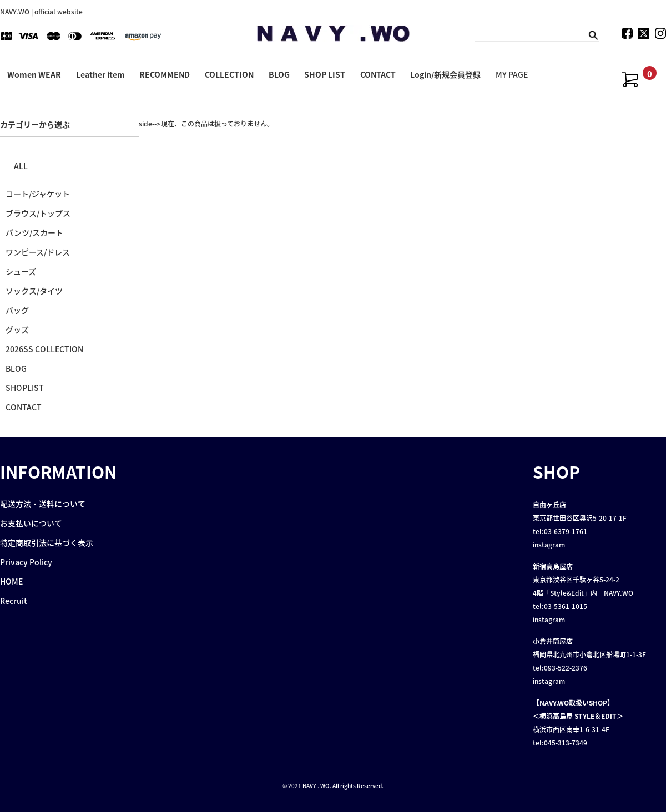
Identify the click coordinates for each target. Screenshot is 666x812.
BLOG (279, 74)
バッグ (17, 310)
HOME (11, 581)
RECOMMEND (165, 74)
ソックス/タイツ (34, 291)
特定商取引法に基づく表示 (47, 542)
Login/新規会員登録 (445, 74)
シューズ (21, 271)
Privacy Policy (26, 562)
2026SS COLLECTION (44, 349)
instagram (549, 545)
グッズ (17, 329)
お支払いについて (31, 523)
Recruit (14, 601)
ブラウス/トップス (38, 213)
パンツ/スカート (34, 232)
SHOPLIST (25, 388)
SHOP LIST (325, 74)
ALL (21, 166)
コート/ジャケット (38, 194)
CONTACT (378, 74)
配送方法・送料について (43, 504)
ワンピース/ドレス (38, 252)
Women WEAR (34, 74)
